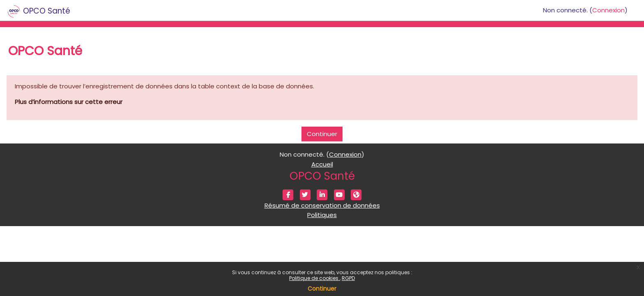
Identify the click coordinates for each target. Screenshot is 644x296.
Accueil (322, 164)
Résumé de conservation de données (322, 205)
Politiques (322, 215)
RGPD (348, 278)
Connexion (608, 10)
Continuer (322, 289)
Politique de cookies (314, 278)
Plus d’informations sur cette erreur (69, 102)
